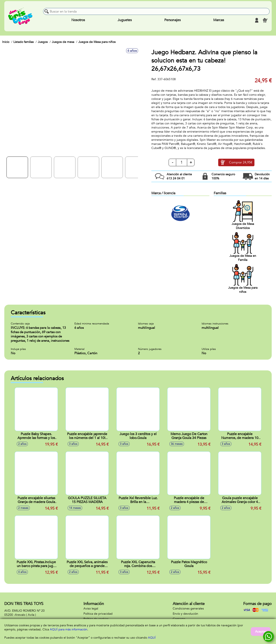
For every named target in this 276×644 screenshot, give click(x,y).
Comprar (241, 163)
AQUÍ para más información (69, 629)
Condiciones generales (188, 609)
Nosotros (78, 20)
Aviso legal (91, 609)
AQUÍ (152, 638)
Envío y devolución (185, 614)
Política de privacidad (98, 614)
